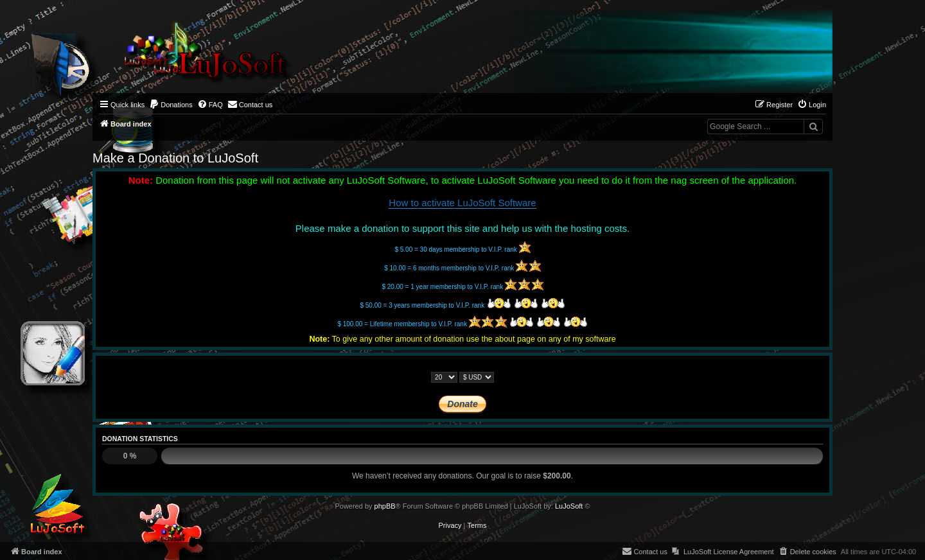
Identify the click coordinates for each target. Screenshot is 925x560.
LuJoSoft (569, 506)
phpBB (385, 506)
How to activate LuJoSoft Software (462, 203)
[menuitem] (171, 105)
